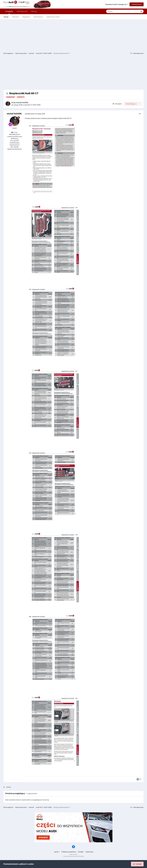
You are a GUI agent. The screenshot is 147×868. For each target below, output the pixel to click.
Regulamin (26, 17)
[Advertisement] (73, 34)
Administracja (38, 17)
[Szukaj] (117, 11)
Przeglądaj (9, 12)
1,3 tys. (15, 132)
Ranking (34, 11)
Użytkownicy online (53, 17)
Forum (6, 17)
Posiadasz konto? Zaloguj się (116, 4)
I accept (137, 864)
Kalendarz (16, 17)
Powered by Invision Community (73, 856)
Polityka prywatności (69, 852)
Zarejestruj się (137, 4)
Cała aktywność (22, 11)
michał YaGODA (22, 103)
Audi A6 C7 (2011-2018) (32, 105)
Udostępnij (117, 104)
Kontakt (81, 852)
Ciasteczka (89, 852)
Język (57, 852)
